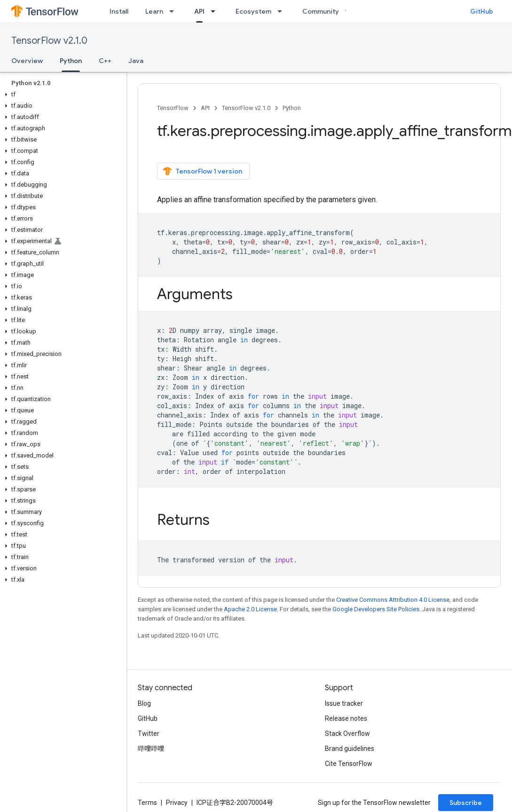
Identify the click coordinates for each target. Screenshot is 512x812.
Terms (147, 803)
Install (119, 11)
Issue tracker (344, 703)
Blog (144, 703)
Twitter (149, 733)
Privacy (177, 803)
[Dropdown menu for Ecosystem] (283, 11)
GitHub (482, 11)
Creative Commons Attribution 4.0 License (393, 600)
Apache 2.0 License (250, 609)
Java (136, 61)
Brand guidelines (350, 749)
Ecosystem (253, 11)
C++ (105, 61)
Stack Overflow (347, 733)
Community (321, 11)
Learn (154, 11)
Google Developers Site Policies (376, 609)
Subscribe (466, 803)
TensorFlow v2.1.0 (49, 41)
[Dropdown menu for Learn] (174, 11)
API (205, 108)
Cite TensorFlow (349, 764)
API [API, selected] (199, 11)
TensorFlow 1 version (202, 171)
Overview (27, 61)
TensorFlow (173, 108)
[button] (61, 95)
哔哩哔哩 (151, 749)
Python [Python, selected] (71, 61)
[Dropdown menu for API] (216, 11)
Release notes (346, 718)
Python (292, 108)
